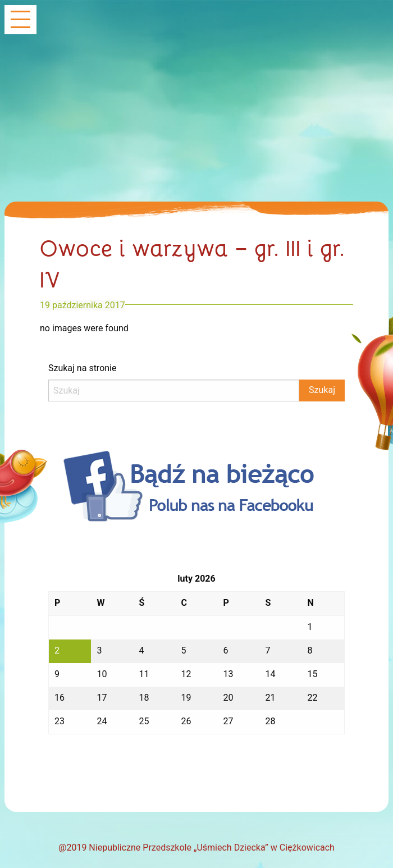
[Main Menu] (20, 20)
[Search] (174, 390)
